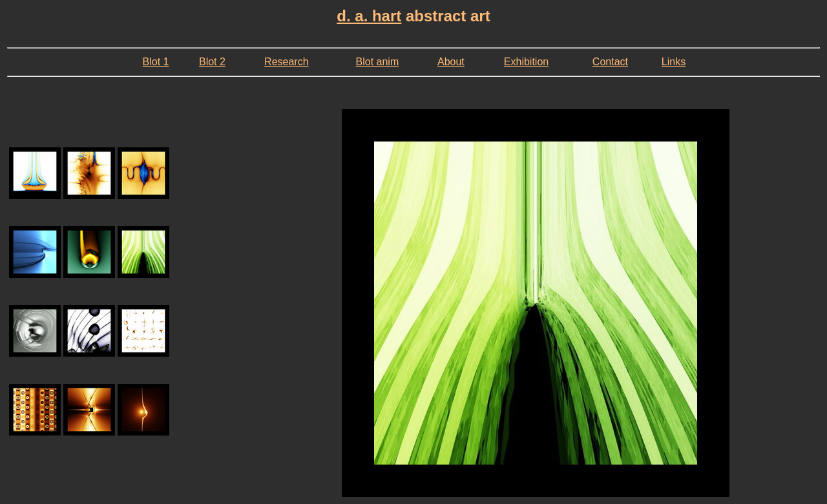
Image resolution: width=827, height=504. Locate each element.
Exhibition (526, 62)
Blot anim (378, 62)
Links (674, 62)
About (451, 62)
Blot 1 (156, 62)
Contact (610, 62)
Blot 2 (212, 62)
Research (286, 62)
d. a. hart (369, 16)
